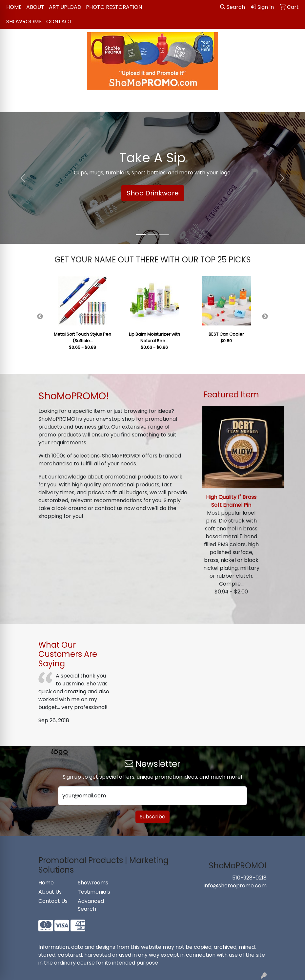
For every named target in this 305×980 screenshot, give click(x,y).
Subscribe (152, 817)
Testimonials (93, 892)
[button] (23, 178)
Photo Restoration (114, 7)
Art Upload (65, 7)
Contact (59, 22)
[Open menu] (292, 103)
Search (233, 7)
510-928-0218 (249, 878)
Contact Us (53, 901)
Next (265, 317)
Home (14, 7)
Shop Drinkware (153, 193)
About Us (50, 892)
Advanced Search (91, 905)
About (35, 7)
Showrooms (24, 22)
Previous (40, 317)
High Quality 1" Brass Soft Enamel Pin (231, 501)
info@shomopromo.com (235, 886)
